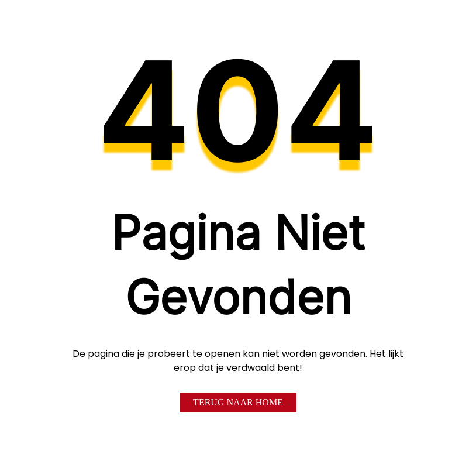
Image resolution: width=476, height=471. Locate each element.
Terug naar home (238, 402)
